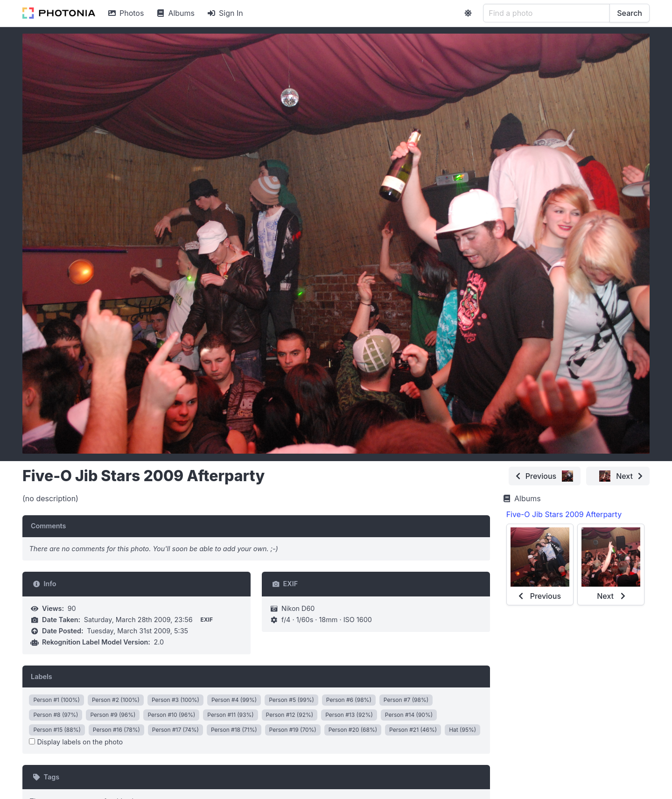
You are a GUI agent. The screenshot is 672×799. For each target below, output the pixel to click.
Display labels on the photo (76, 742)
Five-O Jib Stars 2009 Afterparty (564, 514)
